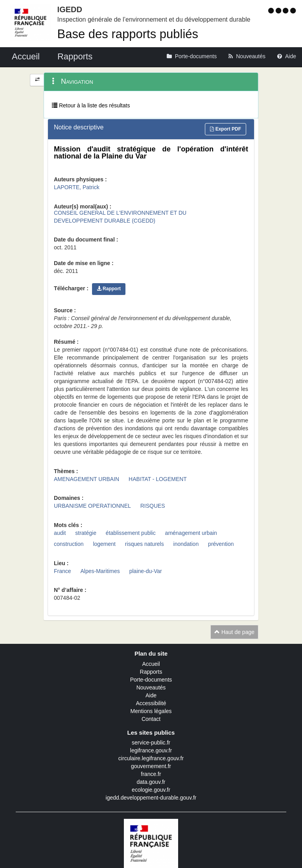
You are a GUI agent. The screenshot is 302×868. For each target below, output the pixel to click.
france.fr (151, 774)
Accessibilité (151, 703)
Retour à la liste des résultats (91, 105)
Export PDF (226, 129)
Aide (151, 695)
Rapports (151, 672)
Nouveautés (151, 687)
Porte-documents (151, 680)
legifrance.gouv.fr (151, 750)
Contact (151, 719)
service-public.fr (151, 743)
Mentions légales (151, 711)
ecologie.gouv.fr (151, 790)
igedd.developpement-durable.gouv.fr (151, 798)
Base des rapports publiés (128, 34)
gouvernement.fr (151, 766)
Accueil (151, 664)
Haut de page (234, 632)
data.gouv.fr (151, 782)
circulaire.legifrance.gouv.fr (151, 758)
